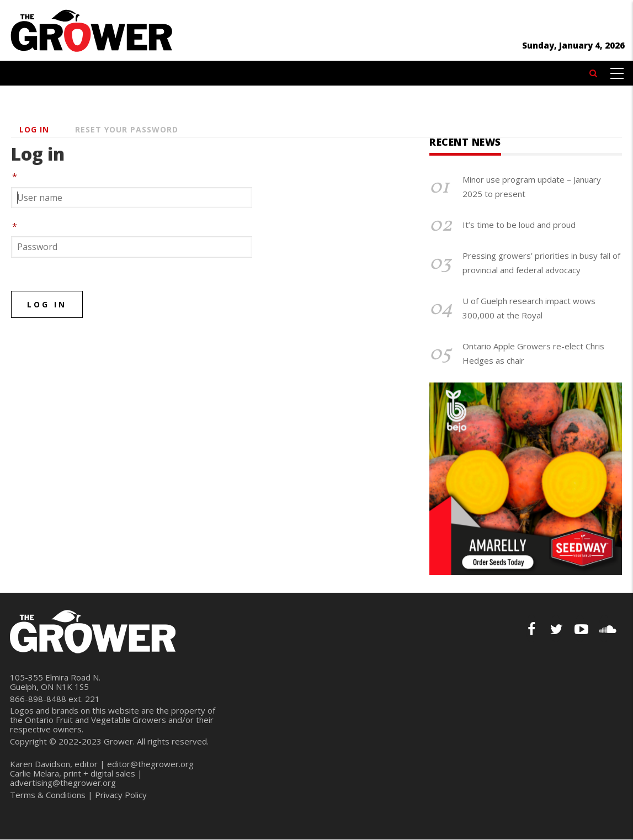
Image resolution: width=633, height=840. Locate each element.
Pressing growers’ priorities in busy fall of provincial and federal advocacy (541, 263)
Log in (34, 129)
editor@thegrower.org (150, 764)
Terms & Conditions (48, 795)
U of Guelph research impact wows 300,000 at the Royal (529, 308)
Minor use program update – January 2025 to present (532, 187)
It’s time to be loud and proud (519, 225)
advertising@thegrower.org (63, 783)
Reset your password (127, 129)
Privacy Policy (121, 795)
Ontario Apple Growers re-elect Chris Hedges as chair (533, 353)
